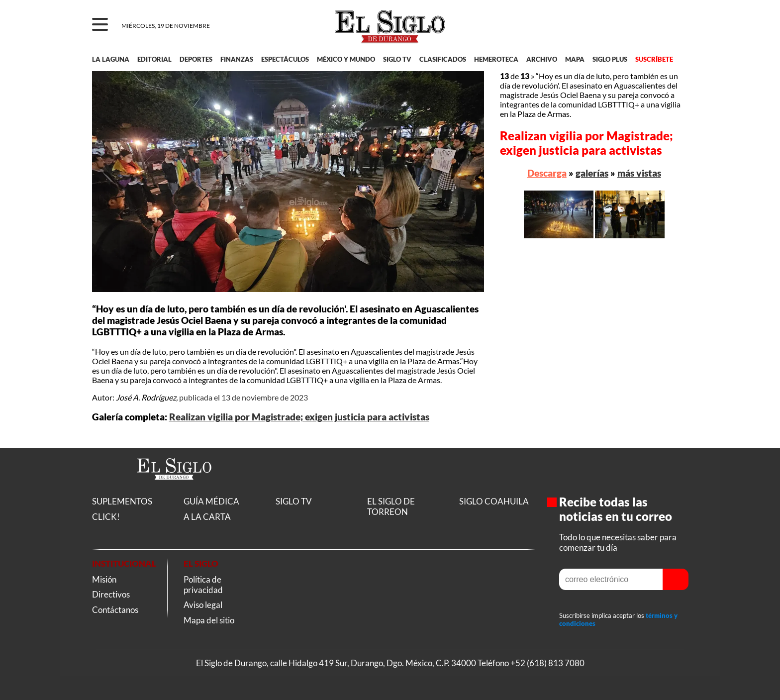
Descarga (547, 173)
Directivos (111, 594)
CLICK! (106, 517)
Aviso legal (203, 605)
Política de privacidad (203, 585)
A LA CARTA (207, 517)
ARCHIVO (542, 59)
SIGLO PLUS (610, 59)
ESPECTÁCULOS (285, 59)
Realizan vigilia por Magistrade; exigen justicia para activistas (299, 417)
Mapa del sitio (209, 620)
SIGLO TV (397, 59)
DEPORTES (196, 59)
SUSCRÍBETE (654, 59)
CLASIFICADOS (443, 59)
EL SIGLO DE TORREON (391, 506)
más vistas (639, 173)
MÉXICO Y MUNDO (346, 59)
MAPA (575, 59)
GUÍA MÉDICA (211, 501)
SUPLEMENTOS (122, 501)
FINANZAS (237, 59)
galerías (592, 173)
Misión (104, 579)
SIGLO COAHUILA (494, 501)
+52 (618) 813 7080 (547, 663)
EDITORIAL (154, 59)
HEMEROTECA (496, 59)
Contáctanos (115, 610)
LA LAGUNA (111, 59)
